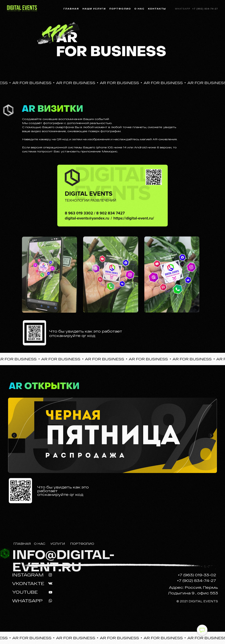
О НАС (40, 544)
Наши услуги (94, 9)
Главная (71, 9)
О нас (139, 9)
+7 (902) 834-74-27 (205, 9)
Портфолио (120, 9)
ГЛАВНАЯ (22, 544)
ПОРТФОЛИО (82, 544)
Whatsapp (183, 9)
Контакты (157, 9)
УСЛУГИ (58, 544)
